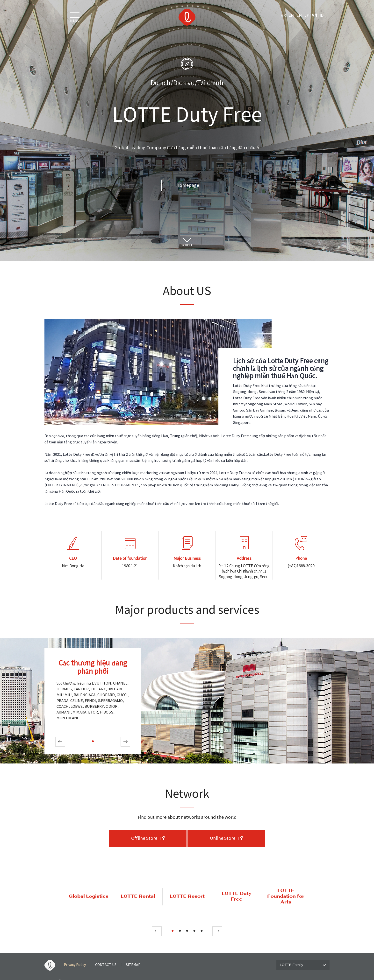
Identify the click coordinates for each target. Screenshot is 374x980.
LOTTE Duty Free (237, 896)
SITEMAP (133, 965)
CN (299, 15)
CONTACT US (106, 965)
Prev (60, 742)
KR (283, 15)
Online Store (223, 838)
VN (314, 15)
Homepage (188, 185)
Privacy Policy (75, 965)
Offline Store (144, 838)
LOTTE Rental (138, 896)
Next (125, 742)
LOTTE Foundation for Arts (286, 896)
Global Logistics (89, 896)
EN (291, 15)
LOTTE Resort (187, 896)
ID (322, 15)
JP (307, 15)
